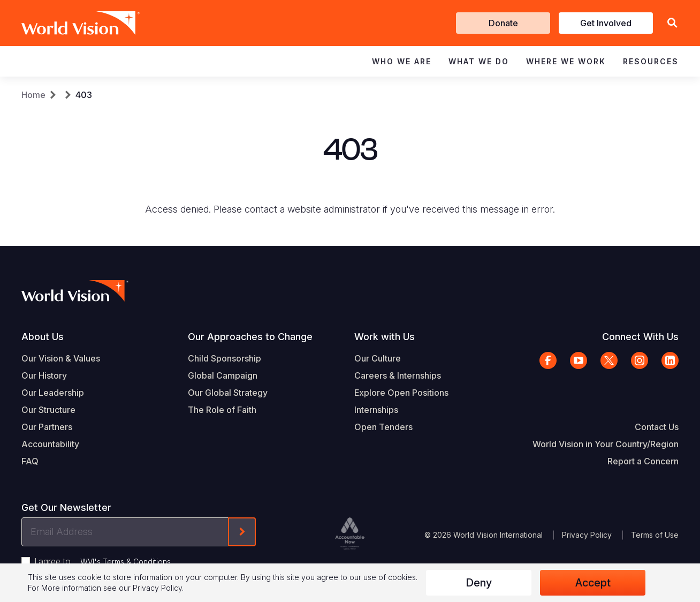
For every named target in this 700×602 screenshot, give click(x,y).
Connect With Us (640, 337)
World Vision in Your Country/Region (606, 444)
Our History (44, 375)
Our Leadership (53, 393)
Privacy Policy (587, 535)
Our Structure (48, 410)
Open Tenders (383, 427)
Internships (376, 410)
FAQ (30, 461)
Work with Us (385, 337)
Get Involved (606, 23)
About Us (43, 337)
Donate (503, 23)
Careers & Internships (398, 375)
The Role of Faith (222, 410)
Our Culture (378, 358)
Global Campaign (223, 375)
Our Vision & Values (61, 358)
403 (84, 95)
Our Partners (47, 427)
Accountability (50, 444)
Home (33, 95)
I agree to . (103, 561)
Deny (479, 583)
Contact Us (657, 427)
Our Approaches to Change (250, 337)
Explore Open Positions (401, 393)
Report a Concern (643, 461)
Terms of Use (655, 535)
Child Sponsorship (225, 358)
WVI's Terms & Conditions (125, 562)
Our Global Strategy (228, 393)
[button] (672, 23)
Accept (593, 583)
